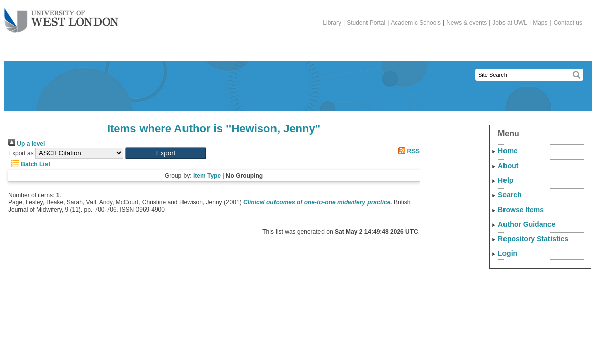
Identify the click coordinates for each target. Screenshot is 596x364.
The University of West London (61, 17)
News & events (467, 23)
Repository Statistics (533, 239)
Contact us (568, 23)
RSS (407, 151)
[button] (166, 153)
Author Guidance (527, 224)
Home (508, 151)
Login (508, 253)
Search (510, 195)
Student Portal (366, 23)
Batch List (29, 164)
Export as (21, 153)
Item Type (207, 176)
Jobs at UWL (510, 23)
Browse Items (521, 210)
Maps (540, 23)
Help (506, 180)
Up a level (27, 144)
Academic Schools (416, 23)
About (508, 166)
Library (332, 23)
